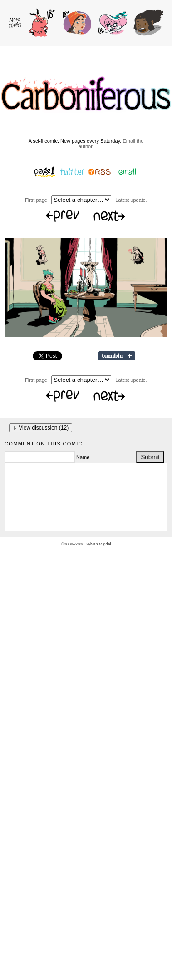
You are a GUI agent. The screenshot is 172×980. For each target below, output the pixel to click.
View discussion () (41, 428)
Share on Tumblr (117, 356)
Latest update (130, 200)
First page (36, 200)
